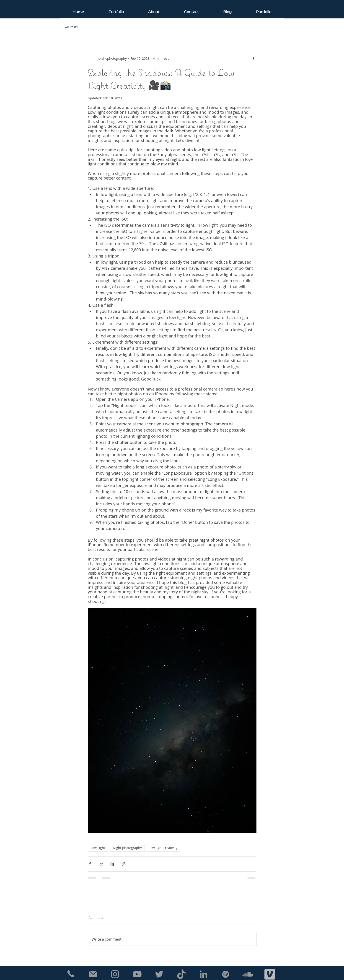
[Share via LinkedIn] (112, 864)
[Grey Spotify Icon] (226, 974)
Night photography (127, 848)
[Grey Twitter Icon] (159, 974)
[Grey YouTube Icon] (137, 974)
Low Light (98, 848)
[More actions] (254, 58)
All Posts (71, 27)
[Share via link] (123, 864)
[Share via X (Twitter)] (101, 864)
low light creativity (163, 848)
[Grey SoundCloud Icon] (248, 974)
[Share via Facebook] (90, 864)
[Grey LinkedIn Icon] (203, 974)
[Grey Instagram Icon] (115, 974)
